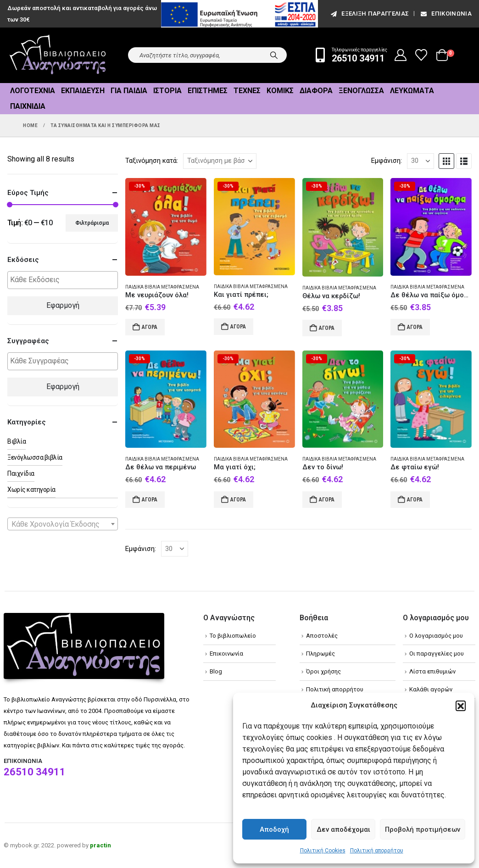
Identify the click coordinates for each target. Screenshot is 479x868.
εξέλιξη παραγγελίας (369, 14)
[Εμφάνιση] (421, 161)
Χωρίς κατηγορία (31, 490)
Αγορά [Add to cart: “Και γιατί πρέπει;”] (238, 327)
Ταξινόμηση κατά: (152, 161)
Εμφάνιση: (387, 161)
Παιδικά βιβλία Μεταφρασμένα (162, 287)
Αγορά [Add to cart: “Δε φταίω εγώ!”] (415, 500)
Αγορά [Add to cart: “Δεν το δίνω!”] (327, 500)
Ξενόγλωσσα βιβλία (35, 457)
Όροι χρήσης (323, 671)
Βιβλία (17, 441)
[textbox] (65, 280)
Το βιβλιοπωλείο (233, 636)
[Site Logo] (58, 55)
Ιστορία (167, 91)
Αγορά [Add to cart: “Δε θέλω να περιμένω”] (150, 500)
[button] (461, 706)
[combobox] (63, 524)
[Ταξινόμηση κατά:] (220, 161)
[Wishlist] (421, 55)
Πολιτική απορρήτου (377, 851)
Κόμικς (280, 91)
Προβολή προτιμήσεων (423, 829)
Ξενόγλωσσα (361, 91)
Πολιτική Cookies (323, 851)
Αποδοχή (274, 829)
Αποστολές (322, 636)
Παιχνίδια (28, 106)
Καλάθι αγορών (431, 689)
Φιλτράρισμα (92, 223)
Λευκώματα (412, 91)
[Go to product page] (166, 227)
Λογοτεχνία (33, 91)
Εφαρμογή (63, 305)
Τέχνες (247, 91)
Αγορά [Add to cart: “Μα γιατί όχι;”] (238, 500)
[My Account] (401, 55)
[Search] (274, 55)
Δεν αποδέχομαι (343, 829)
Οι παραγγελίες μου (437, 654)
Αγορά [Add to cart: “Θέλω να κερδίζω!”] (327, 328)
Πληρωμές (320, 654)
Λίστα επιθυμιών (432, 671)
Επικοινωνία (446, 14)
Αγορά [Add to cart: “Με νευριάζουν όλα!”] (150, 327)
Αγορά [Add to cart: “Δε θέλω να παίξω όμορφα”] (415, 327)
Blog (216, 671)
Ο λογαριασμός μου (436, 636)
